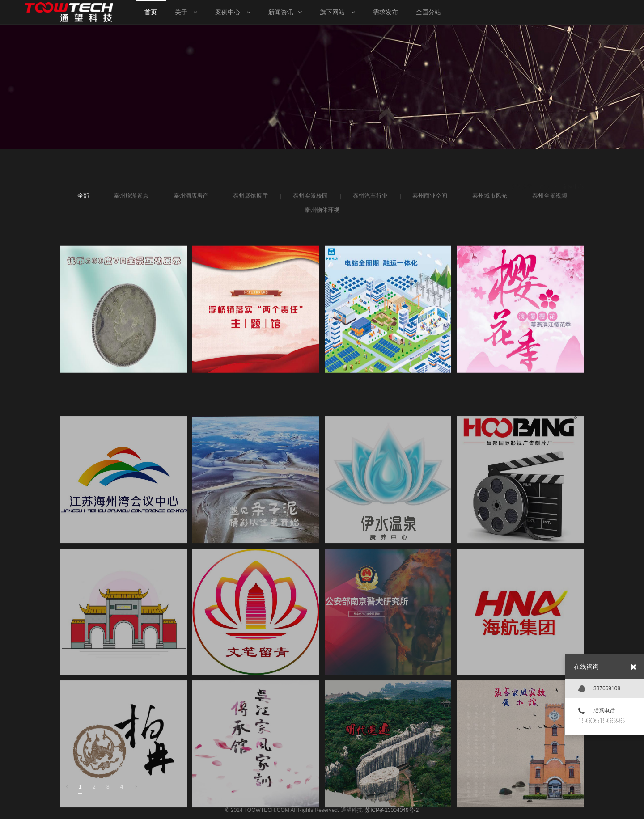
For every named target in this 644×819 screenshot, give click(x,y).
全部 (83, 199)
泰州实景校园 (309, 199)
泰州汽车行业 (369, 199)
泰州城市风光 (489, 199)
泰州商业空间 (429, 199)
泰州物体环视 (321, 213)
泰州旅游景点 (130, 199)
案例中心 (573, 163)
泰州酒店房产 (190, 199)
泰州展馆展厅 (249, 199)
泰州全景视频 (549, 199)
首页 (545, 163)
